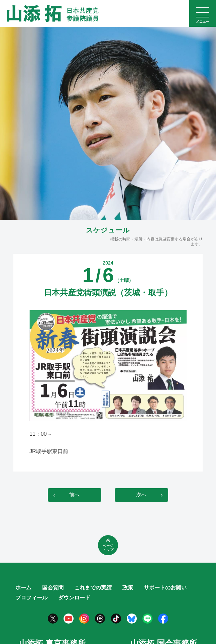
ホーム (23, 588)
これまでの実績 (93, 588)
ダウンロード (74, 598)
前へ (75, 495)
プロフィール (31, 598)
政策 (128, 588)
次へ (141, 495)
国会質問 (53, 588)
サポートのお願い (165, 588)
